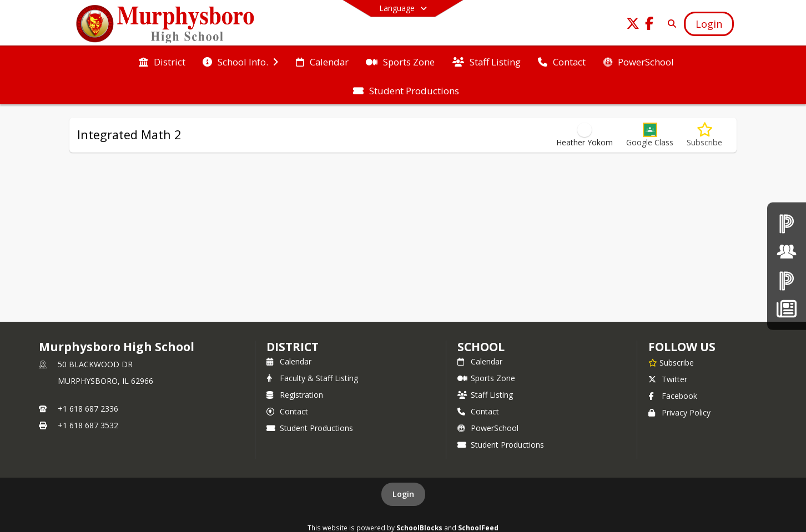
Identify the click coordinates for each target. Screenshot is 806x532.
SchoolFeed (478, 528)
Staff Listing (485, 395)
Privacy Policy (679, 412)
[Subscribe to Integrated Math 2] (704, 135)
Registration (295, 395)
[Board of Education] (787, 252)
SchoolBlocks (419, 528)
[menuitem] (162, 61)
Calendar (289, 361)
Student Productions (310, 428)
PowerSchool (488, 428)
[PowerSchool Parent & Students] (787, 280)
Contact (287, 411)
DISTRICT (293, 347)
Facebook (673, 396)
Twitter (668, 379)
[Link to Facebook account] (649, 25)
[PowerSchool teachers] (787, 223)
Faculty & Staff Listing (312, 378)
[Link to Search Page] (670, 24)
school (481, 347)
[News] (786, 309)
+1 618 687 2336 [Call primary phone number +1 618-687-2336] (88, 409)
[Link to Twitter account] (633, 25)
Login (403, 494)
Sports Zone (486, 378)
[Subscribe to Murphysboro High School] (671, 362)
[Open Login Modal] (709, 24)
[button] (650, 135)
